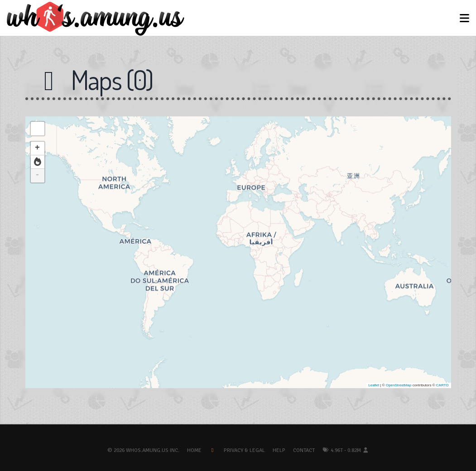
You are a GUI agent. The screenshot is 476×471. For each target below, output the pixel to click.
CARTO (442, 385)
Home (194, 450)
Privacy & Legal (244, 450)
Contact (304, 450)
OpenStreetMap (399, 385)
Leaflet (374, 385)
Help (279, 450)
